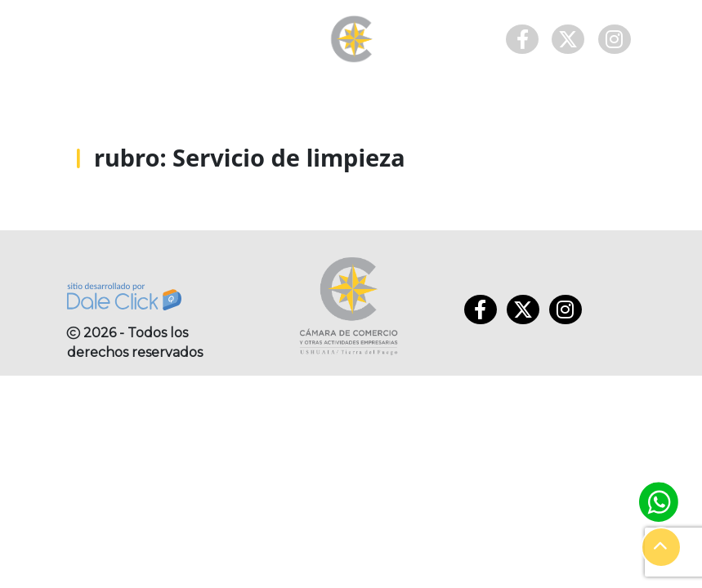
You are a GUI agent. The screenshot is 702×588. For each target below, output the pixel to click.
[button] (661, 547)
